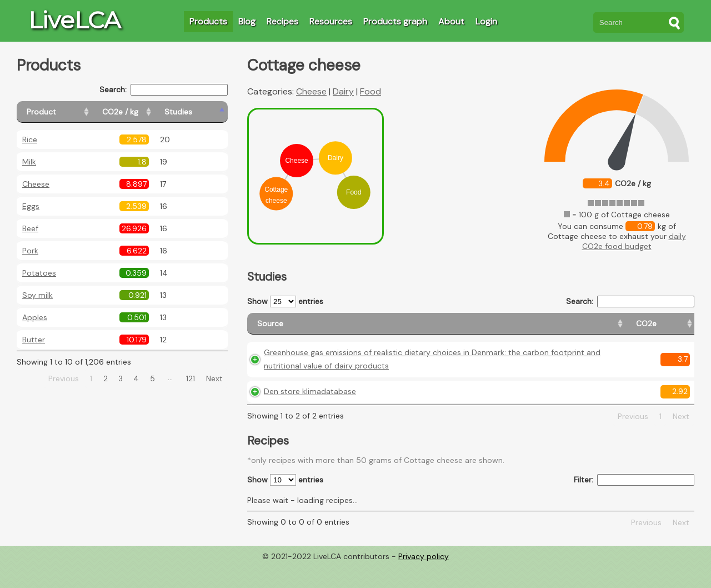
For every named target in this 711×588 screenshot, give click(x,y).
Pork (30, 251)
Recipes (282, 21)
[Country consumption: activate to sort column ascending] (609, 329)
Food (370, 91)
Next (214, 378)
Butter (34, 340)
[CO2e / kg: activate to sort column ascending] (148, 112)
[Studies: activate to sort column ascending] (204, 112)
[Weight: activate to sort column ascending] (672, 329)
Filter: (634, 503)
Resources (331, 21)
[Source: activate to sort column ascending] (358, 329)
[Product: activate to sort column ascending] (67, 112)
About (451, 21)
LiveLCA (74, 20)
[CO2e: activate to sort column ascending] (490, 329)
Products (208, 21)
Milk (29, 162)
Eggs (31, 206)
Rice (30, 139)
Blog (247, 21)
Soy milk (37, 295)
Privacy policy (424, 580)
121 (191, 378)
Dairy (343, 91)
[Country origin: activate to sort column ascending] (539, 329)
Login (486, 21)
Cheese (36, 184)
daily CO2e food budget (634, 241)
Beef (30, 228)
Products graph (395, 21)
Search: (164, 90)
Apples (35, 317)
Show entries (285, 302)
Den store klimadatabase (310, 415)
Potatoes (39, 273)
